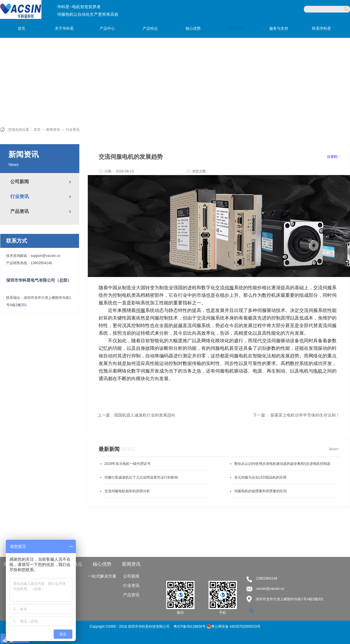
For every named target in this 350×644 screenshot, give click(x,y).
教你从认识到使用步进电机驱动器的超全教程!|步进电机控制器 (282, 464)
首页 (22, 28)
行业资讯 (73, 130)
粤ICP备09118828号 (190, 627)
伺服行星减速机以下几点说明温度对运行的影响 (141, 477)
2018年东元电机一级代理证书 (128, 464)
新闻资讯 (53, 130)
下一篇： (296, 415)
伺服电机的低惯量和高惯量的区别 (260, 491)
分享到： (334, 157)
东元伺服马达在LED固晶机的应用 (260, 477)
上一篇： (136, 415)
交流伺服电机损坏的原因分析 (127, 491)
